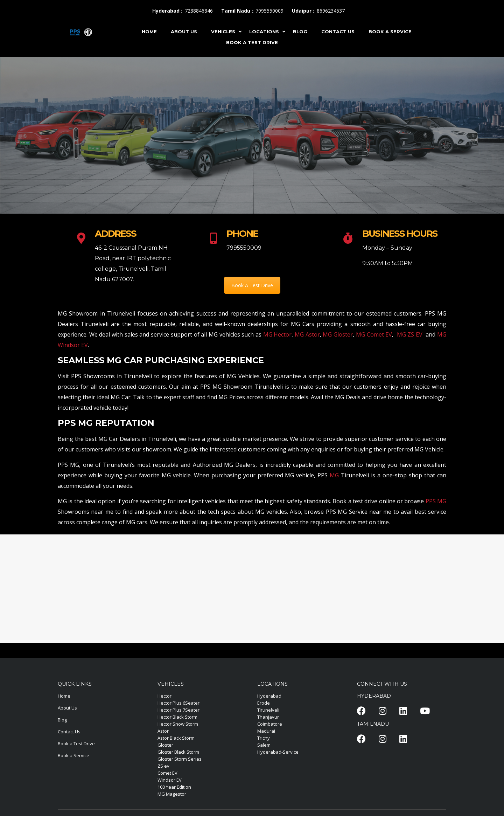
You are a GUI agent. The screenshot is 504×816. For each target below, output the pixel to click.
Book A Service (390, 32)
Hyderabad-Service (278, 752)
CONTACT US (338, 32)
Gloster (165, 745)
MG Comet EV (374, 334)
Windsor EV (170, 780)
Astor (163, 731)
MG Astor (307, 334)
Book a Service (73, 755)
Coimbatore (270, 724)
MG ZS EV (410, 334)
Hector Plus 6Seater (178, 703)
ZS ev (163, 766)
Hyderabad (269, 696)
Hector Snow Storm (178, 724)
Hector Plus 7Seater (178, 710)
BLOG (300, 32)
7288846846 (199, 11)
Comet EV (167, 773)
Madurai (266, 731)
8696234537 (331, 11)
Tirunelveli (268, 710)
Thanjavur (268, 717)
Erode (264, 703)
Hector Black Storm (177, 717)
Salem (264, 745)
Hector (164, 696)
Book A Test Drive (252, 42)
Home (64, 696)
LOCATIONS (264, 32)
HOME (149, 32)
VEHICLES (223, 32)
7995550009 (269, 11)
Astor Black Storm (176, 738)
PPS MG (436, 501)
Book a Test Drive (76, 744)
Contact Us (69, 732)
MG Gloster (338, 334)
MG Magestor (172, 794)
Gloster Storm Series (180, 759)
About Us (67, 708)
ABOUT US (184, 32)
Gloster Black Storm (178, 752)
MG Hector (278, 334)
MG (334, 475)
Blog (62, 720)
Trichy (264, 738)
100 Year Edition (174, 787)
